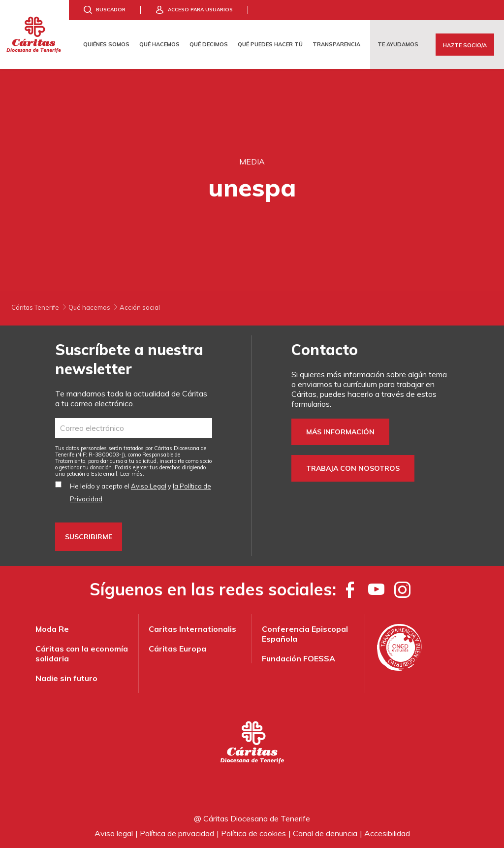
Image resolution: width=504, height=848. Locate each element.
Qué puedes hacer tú (270, 44)
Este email (104, 474)
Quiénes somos (106, 44)
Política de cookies (253, 833)
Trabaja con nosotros (353, 468)
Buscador (111, 10)
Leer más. (132, 474)
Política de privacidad (177, 833)
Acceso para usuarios (200, 10)
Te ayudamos (398, 44)
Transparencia (336, 44)
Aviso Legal (149, 486)
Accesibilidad (387, 833)
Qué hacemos (159, 44)
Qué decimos (209, 44)
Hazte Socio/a (465, 45)
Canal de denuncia (325, 833)
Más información (340, 432)
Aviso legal (114, 833)
